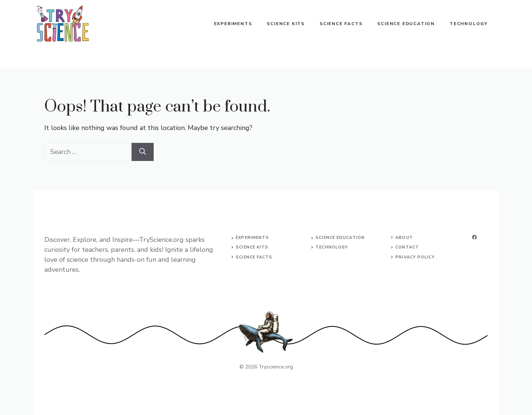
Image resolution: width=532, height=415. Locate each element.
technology (332, 247)
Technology (469, 24)
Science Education (406, 24)
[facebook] (474, 237)
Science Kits (286, 24)
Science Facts (341, 24)
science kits (252, 247)
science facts (254, 257)
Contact (407, 247)
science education (340, 238)
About (404, 238)
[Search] (143, 152)
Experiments (233, 24)
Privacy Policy (415, 257)
